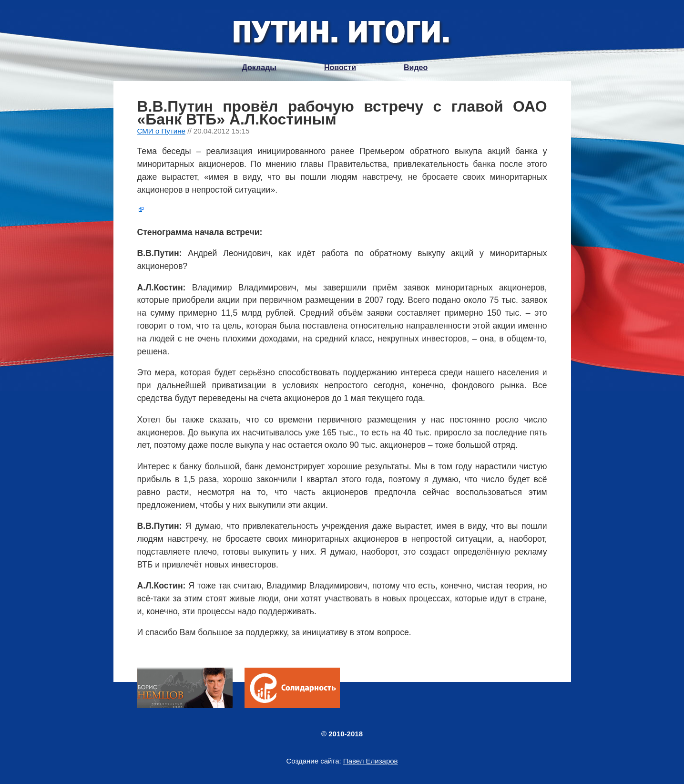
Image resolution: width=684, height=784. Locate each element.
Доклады (259, 67)
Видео (416, 67)
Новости (340, 67)
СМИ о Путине (162, 131)
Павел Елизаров (371, 761)
